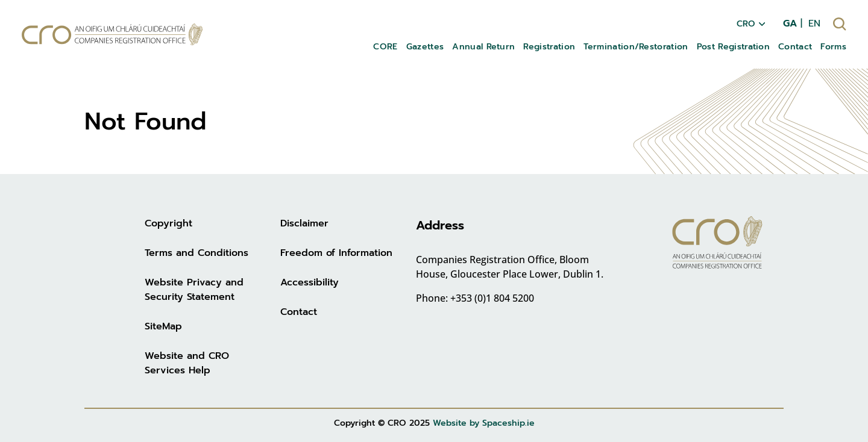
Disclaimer (304, 223)
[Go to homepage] (112, 35)
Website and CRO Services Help (187, 363)
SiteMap (163, 326)
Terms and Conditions (197, 253)
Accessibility (310, 282)
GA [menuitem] (790, 23)
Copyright (168, 223)
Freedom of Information (336, 253)
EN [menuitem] (814, 23)
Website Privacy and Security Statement (194, 290)
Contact (299, 312)
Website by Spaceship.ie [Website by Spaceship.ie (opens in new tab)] (484, 423)
